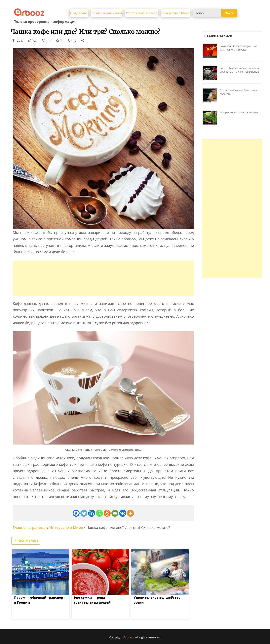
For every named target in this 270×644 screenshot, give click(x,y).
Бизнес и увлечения (107, 13)
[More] (130, 513)
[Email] (115, 513)
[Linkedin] (92, 513)
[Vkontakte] (123, 513)
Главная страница (29, 527)
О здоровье (79, 13)
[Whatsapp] (99, 513)
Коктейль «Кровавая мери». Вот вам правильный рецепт (238, 48)
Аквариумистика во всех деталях (239, 112)
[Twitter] (84, 513)
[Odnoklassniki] (107, 513)
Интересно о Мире (175, 13)
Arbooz (128, 637)
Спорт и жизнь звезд (141, 13)
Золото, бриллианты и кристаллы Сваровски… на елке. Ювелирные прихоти (239, 72)
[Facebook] (76, 513)
